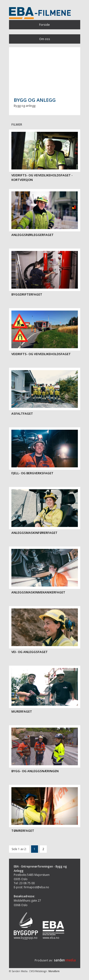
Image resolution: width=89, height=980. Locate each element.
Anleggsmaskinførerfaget (34, 533)
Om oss (45, 39)
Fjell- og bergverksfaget (32, 473)
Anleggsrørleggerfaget (33, 235)
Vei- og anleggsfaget (30, 652)
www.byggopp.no (26, 938)
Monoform (54, 971)
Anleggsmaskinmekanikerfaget (38, 592)
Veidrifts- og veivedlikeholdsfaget (41, 354)
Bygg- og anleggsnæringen (35, 771)
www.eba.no (51, 938)
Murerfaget (22, 711)
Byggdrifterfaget (27, 294)
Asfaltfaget (22, 413)
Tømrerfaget (23, 831)
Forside (44, 25)
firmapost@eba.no (36, 887)
